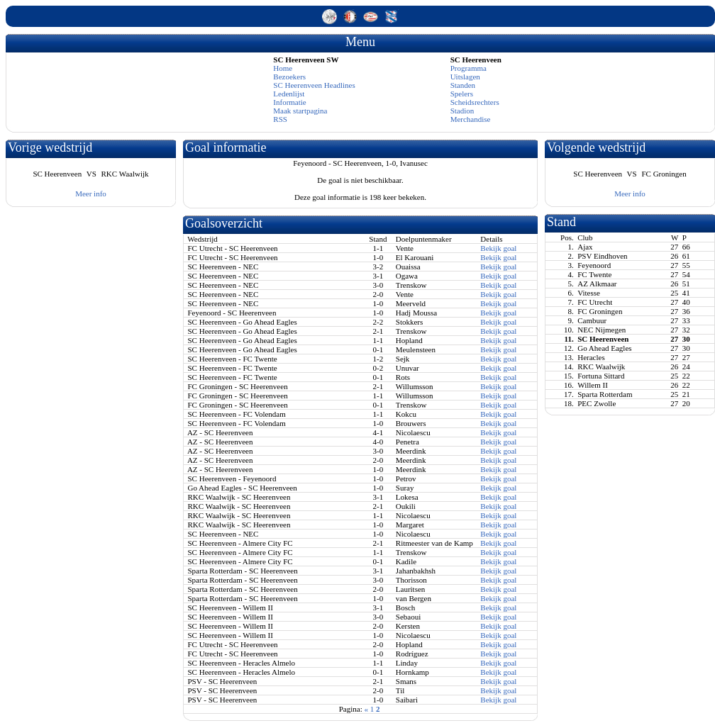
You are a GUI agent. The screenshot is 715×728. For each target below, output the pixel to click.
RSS (280, 119)
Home (283, 68)
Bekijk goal (498, 248)
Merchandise (471, 119)
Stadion (462, 111)
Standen (463, 85)
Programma (469, 68)
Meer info (91, 194)
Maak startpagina (300, 111)
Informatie (289, 102)
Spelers (462, 94)
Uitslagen (465, 77)
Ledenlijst (289, 94)
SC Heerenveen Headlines (314, 85)
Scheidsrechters (475, 102)
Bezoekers (289, 77)
